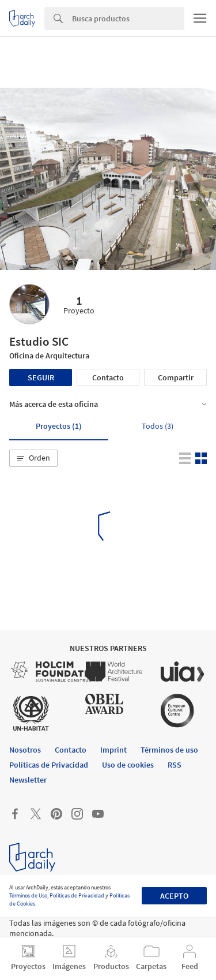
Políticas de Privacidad (77, 895)
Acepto (174, 896)
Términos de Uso (28, 895)
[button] (33, 458)
